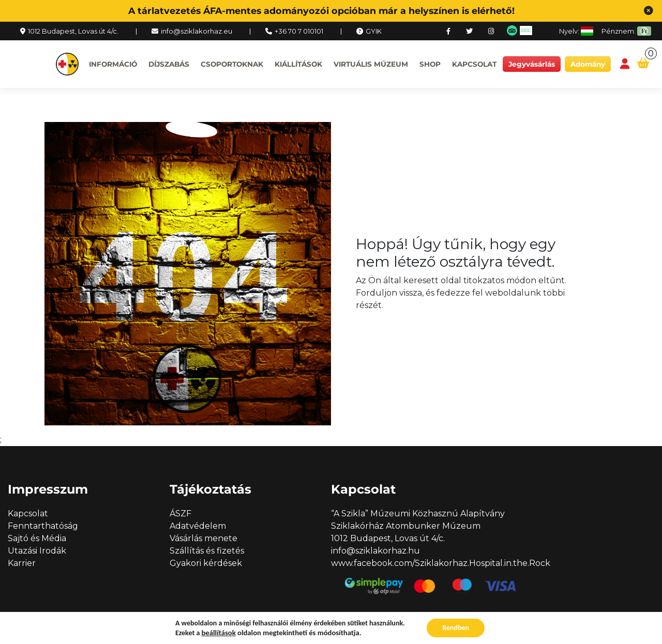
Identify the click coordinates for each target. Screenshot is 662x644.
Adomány (588, 64)
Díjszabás (169, 64)
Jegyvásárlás (532, 64)
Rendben (456, 628)
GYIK (374, 31)
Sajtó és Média (37, 538)
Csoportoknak (232, 64)
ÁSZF (180, 513)
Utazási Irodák (37, 551)
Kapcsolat (474, 64)
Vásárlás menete (204, 538)
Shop (430, 64)
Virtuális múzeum (371, 64)
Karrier (22, 563)
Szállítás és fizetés (207, 551)
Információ (113, 64)
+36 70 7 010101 (299, 31)
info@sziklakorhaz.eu (197, 31)
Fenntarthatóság (43, 526)
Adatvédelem (198, 526)
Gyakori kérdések (206, 563)
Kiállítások (298, 64)
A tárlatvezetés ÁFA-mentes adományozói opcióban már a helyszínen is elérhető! (321, 11)
